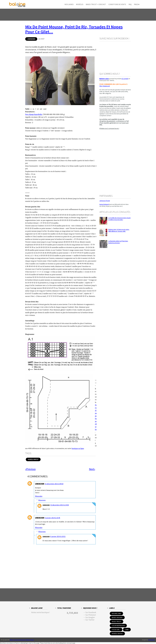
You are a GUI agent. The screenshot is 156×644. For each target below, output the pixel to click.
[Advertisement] (78, 15)
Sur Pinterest (91, 615)
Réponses (42, 500)
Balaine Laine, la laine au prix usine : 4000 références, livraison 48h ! (119, 230)
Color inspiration (118, 626)
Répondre (39, 496)
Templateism (151, 640)
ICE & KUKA (125, 79)
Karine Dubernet (104, 204)
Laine (127, 630)
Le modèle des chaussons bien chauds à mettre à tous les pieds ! (119, 219)
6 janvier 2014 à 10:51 (58, 536)
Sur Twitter (90, 620)
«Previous (30, 469)
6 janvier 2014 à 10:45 (52, 518)
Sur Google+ (90, 617)
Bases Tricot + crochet (96, 4)
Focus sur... (116, 630)
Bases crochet (117, 618)
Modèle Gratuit (33, 459)
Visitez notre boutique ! (40, 612)
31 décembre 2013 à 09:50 (54, 484)
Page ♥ (137, 4)
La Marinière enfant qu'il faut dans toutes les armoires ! (118, 242)
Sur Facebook (91, 612)
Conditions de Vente (117, 4)
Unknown (31, 39)
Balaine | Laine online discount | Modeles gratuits (22, 640)
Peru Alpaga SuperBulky (34, 114)
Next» (92, 469)
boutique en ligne (78, 448)
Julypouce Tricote (105, 201)
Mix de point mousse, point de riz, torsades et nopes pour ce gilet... (74, 29)
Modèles (80, 4)
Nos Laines (69, 4)
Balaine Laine (116, 613)
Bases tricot (117, 622)
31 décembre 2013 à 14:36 (60, 505)
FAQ (130, 4)
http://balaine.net (105, 86)
